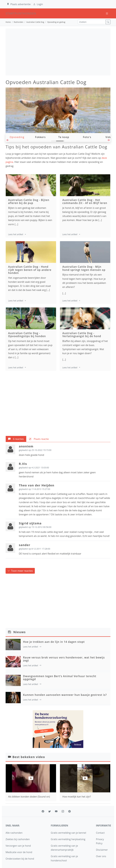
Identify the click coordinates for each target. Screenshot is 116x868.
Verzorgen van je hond (18, 846)
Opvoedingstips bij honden (27, 336)
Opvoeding (17, 137)
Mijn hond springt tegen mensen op (84, 268)
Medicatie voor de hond (19, 852)
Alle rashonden (14, 833)
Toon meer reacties (20, 571)
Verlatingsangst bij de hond (82, 336)
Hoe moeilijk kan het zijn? (77, 772)
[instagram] (63, 811)
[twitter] (50, 811)
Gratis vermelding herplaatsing (68, 839)
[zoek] (108, 22)
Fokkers (40, 137)
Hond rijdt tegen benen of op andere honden (30, 270)
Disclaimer (102, 850)
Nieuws (20, 632)
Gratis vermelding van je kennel (68, 833)
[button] (8, 141)
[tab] (16, 439)
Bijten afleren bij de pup (29, 201)
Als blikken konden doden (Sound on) (29, 797)
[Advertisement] (58, 52)
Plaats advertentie (19, 4)
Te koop (64, 137)
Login (38, 4)
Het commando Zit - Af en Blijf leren (85, 201)
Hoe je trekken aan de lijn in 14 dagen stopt (54, 642)
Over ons (101, 856)
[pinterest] (69, 811)
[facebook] (43, 811)
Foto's (87, 137)
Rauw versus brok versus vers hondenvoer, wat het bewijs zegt (64, 659)
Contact (100, 833)
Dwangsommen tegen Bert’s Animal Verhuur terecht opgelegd (60, 678)
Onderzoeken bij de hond (20, 859)
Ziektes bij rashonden (18, 839)
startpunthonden (8, 13)
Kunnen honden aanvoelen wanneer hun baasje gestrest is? (65, 695)
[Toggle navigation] (107, 13)
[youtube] (56, 811)
